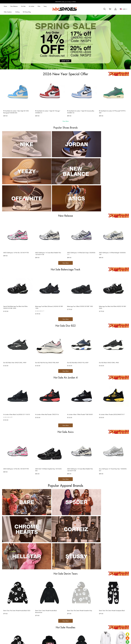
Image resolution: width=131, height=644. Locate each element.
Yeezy (45, 6)
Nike (39, 6)
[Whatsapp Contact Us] (128, 642)
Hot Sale (23, 6)
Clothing (17, 12)
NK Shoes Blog (27, 12)
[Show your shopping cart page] (110, 9)
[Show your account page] (115, 9)
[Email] (128, 638)
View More (66, 121)
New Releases (14, 6)
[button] (105, 9)
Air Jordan (32, 6)
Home (5, 6)
